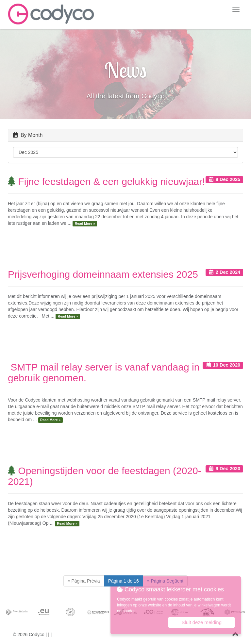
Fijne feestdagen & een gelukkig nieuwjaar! (106, 182)
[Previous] (84, 581)
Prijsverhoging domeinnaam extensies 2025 (103, 274)
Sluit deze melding (201, 622)
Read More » (85, 223)
